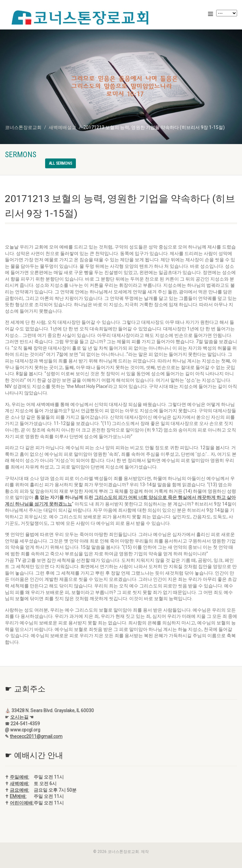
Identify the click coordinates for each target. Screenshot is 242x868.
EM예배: (18, 796)
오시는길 (19, 717)
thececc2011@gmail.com (36, 736)
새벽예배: (19, 784)
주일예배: (19, 777)
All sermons (60, 163)
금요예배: (19, 790)
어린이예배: (22, 803)
